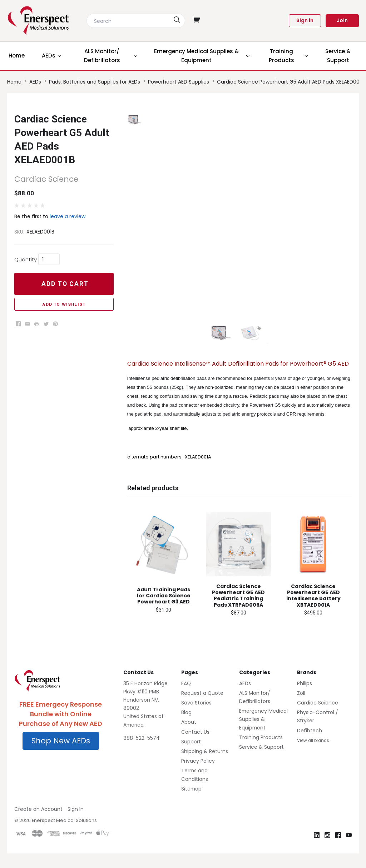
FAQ (186, 698)
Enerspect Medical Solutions (64, 835)
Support (191, 756)
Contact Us (195, 746)
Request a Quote (202, 707)
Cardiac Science (318, 717)
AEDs (245, 698)
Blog (186, 727)
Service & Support (261, 761)
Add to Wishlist (64, 304)
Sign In (76, 823)
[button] (61, 756)
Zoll (301, 707)
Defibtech (310, 745)
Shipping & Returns (205, 766)
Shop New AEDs (61, 755)
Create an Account (38, 823)
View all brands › (314, 755)
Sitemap (191, 803)
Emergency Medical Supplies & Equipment (263, 734)
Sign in (305, 20)
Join (342, 20)
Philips (305, 698)
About (189, 737)
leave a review (68, 216)
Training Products (261, 752)
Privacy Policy (198, 776)
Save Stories (196, 717)
